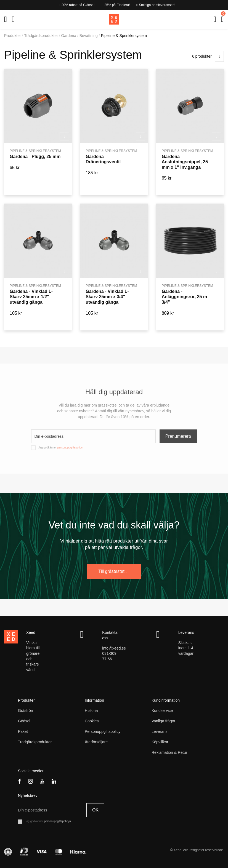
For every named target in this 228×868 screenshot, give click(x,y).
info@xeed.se (114, 648)
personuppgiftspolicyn (71, 448)
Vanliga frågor (163, 721)
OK (95, 810)
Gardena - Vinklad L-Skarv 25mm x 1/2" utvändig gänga (31, 297)
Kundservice (162, 711)
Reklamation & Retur (169, 752)
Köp (64, 136)
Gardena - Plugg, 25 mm (35, 156)
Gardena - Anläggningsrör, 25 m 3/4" (185, 297)
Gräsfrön (25, 711)
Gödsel (24, 721)
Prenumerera (178, 436)
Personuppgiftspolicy (103, 731)
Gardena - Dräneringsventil (103, 159)
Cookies (92, 721)
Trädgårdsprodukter (35, 742)
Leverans (160, 731)
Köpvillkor (160, 742)
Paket (23, 731)
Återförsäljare (96, 742)
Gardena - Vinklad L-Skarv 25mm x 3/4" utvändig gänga (107, 297)
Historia (91, 711)
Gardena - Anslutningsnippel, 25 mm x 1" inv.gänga (185, 162)
